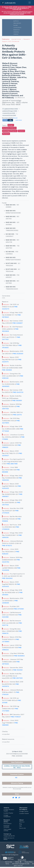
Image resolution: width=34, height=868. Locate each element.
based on (17, 30)
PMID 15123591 (18, 670)
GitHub (19, 862)
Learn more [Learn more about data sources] (18, 120)
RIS (16, 778)
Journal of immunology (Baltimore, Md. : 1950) (17, 767)
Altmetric (15, 783)
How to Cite (9, 862)
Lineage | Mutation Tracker (9, 810)
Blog (21, 824)
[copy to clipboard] (20, 798)
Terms (7, 864)
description (17, 23)
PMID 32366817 (18, 323)
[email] (17, 798)
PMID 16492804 (19, 656)
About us (22, 822)
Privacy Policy (29, 862)
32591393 (19, 756)
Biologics (11, 125)
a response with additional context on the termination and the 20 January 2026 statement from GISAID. (18, 13)
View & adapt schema (7, 830)
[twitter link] (14, 798)
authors (16, 21)
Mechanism (6, 134)
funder (16, 25)
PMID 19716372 (7, 546)
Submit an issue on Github (9, 839)
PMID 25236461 (18, 354)
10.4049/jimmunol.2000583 (18, 754)
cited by (16, 32)
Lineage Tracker (24, 811)
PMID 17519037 (16, 717)
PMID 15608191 (17, 401)
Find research (8, 824)
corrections (17, 27)
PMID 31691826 (7, 370)
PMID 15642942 (7, 578)
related (16, 34)
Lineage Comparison (7, 816)
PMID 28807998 (12, 464)
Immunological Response (10, 131)
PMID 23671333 (17, 678)
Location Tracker (8, 813)
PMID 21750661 (19, 609)
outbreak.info (9, 3)
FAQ (20, 826)
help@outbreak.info (9, 836)
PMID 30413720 (18, 392)
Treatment (21, 131)
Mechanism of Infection (9, 128)
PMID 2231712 (17, 415)
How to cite (22, 828)
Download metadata (6, 826)
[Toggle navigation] (30, 3)
